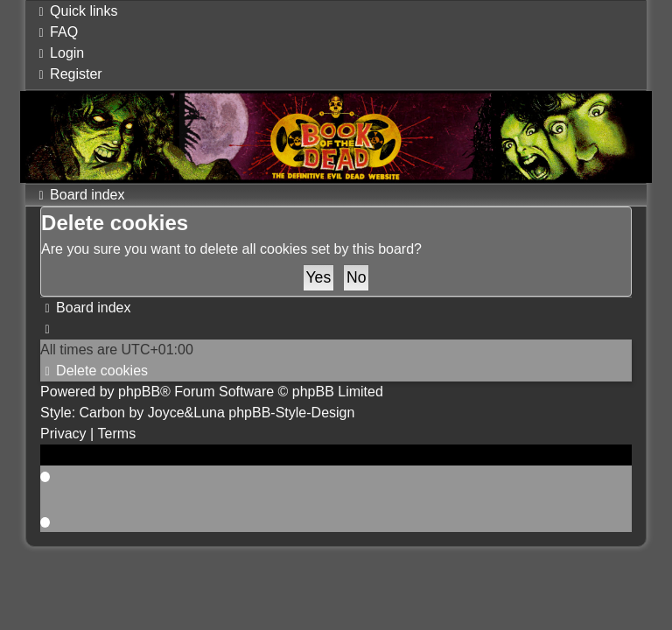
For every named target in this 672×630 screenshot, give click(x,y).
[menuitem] (56, 32)
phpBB (139, 392)
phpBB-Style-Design (291, 413)
